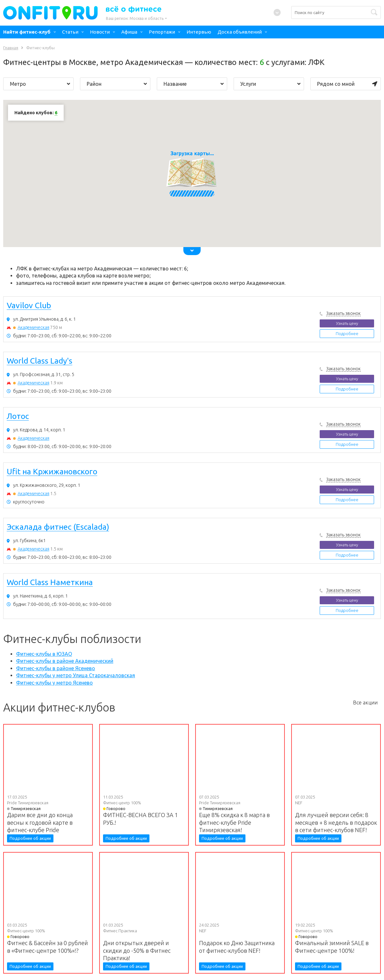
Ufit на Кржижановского (52, 472)
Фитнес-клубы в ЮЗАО (44, 654)
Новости (100, 32)
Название (194, 84)
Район (117, 84)
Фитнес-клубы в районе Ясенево (56, 668)
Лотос (18, 416)
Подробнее (347, 333)
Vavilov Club (29, 306)
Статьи (70, 32)
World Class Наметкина (50, 582)
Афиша (129, 32)
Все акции (365, 703)
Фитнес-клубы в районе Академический (65, 661)
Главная (11, 48)
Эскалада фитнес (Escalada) (58, 527)
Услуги (270, 84)
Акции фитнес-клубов (59, 707)
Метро (40, 84)
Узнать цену (347, 323)
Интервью (199, 32)
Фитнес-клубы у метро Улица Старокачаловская (76, 675)
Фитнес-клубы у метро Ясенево (54, 683)
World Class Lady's (40, 361)
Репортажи (162, 32)
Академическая (33, 327)
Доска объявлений (240, 32)
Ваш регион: (135, 18)
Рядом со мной (347, 84)
